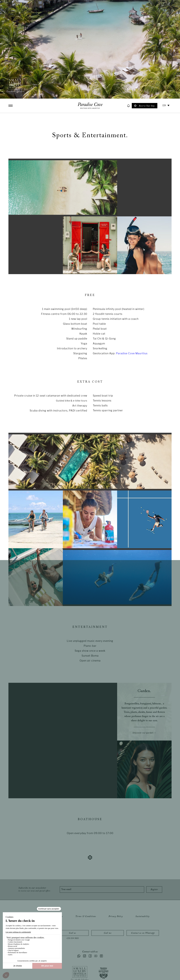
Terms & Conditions (86, 916)
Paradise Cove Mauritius (132, 353)
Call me (108, 933)
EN (164, 106)
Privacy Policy (116, 916)
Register (154, 890)
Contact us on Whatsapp (143, 933)
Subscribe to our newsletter (34, 889)
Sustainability (142, 916)
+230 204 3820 (72, 938)
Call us (72, 933)
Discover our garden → (144, 733)
